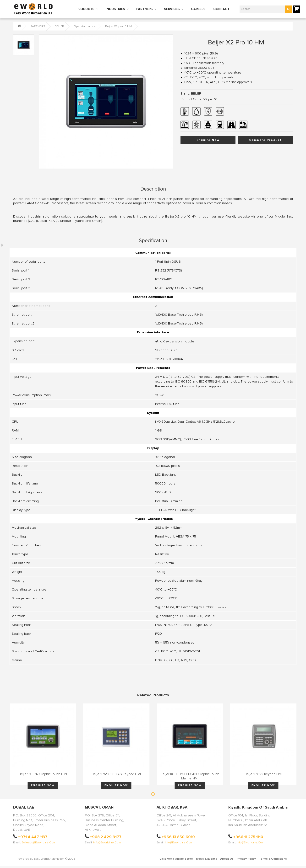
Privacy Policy (246, 859)
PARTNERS (145, 9)
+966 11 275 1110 (248, 837)
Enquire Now (208, 140)
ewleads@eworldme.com (38, 843)
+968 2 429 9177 (106, 837)
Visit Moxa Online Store (176, 859)
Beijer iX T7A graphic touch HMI (43, 774)
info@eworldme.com (107, 843)
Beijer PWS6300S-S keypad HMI (116, 774)
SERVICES (172, 9)
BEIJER (59, 27)
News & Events (207, 859)
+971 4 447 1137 (33, 837)
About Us (227, 859)
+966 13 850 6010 (178, 837)
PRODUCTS (85, 9)
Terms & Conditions (273, 859)
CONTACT (221, 9)
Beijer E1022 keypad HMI (263, 774)
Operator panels (85, 27)
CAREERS (198, 9)
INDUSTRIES (115, 9)
